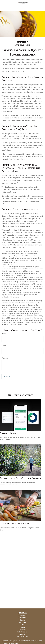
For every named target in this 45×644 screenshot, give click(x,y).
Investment (22, 618)
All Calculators (22, 637)
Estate (22, 620)
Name (4, 334)
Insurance (22, 622)
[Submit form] (7, 376)
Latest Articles (22, 632)
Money (22, 627)
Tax (23, 625)
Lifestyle (23, 630)
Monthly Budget (9, 433)
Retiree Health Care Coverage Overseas (20, 478)
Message (5, 358)
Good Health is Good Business (16, 524)
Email (4, 346)
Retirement (22, 615)
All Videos (23, 634)
